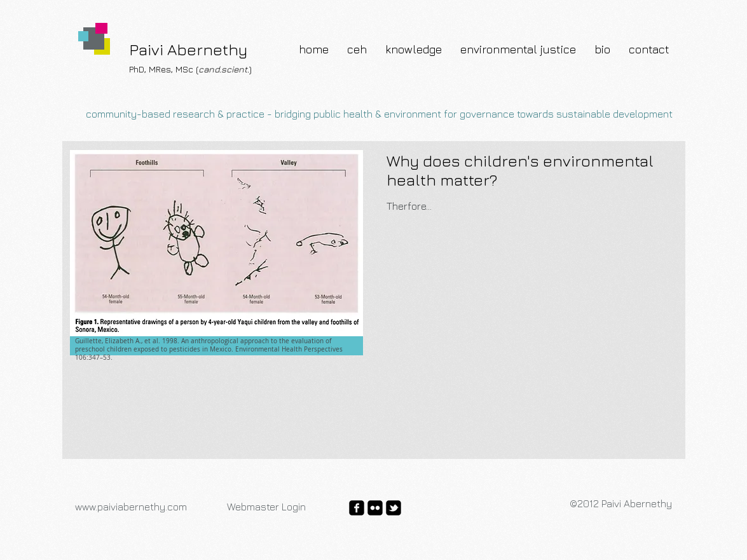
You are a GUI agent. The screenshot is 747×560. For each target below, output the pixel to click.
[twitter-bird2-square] (394, 508)
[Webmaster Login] (266, 507)
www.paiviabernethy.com (131, 507)
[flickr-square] (375, 508)
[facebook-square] (357, 508)
